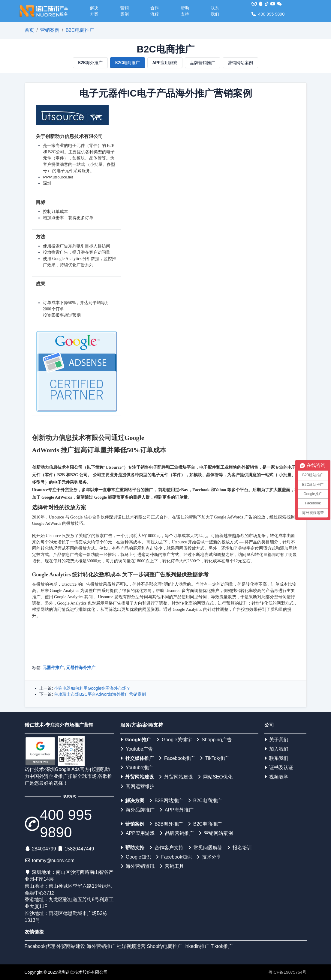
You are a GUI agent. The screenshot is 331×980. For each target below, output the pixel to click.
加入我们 (276, 749)
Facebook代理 (40, 946)
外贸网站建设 (137, 777)
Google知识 (136, 857)
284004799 (44, 849)
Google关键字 (174, 740)
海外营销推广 (101, 946)
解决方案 (94, 11)
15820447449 (79, 849)
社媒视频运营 (131, 946)
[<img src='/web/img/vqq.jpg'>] (254, 4)
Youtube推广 (137, 768)
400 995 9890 (268, 14)
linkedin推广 (196, 946)
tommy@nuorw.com (53, 860)
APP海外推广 (176, 810)
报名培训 (239, 848)
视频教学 (276, 777)
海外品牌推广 (137, 810)
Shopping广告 (214, 740)
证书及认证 (279, 768)
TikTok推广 (214, 758)
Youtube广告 (137, 749)
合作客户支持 (166, 848)
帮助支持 (185, 11)
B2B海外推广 (90, 63)
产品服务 (64, 11)
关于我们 (276, 740)
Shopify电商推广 (165, 946)
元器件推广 (53, 668)
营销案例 (125, 11)
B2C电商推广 (80, 30)
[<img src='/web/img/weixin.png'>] (279, 4)
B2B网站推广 (166, 801)
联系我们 (215, 11)
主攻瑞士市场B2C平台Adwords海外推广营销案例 (100, 694)
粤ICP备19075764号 (287, 972)
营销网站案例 (240, 63)
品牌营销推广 (203, 63)
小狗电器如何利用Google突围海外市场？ (92, 688)
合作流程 (155, 11)
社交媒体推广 (137, 758)
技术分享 (209, 857)
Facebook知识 (174, 857)
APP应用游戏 (165, 63)
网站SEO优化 (215, 777)
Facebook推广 (177, 758)
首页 (29, 30)
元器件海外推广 (81, 668)
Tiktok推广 (222, 946)
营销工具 (172, 866)
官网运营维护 (137, 786)
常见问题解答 (205, 848)
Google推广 (136, 740)
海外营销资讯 (137, 866)
